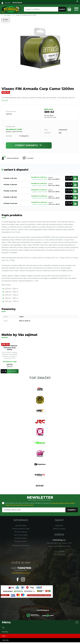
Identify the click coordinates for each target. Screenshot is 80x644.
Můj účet (8, 3)
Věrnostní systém (21, 540)
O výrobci (28, 158)
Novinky (5, 633)
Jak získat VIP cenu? (50, 117)
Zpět (6, 20)
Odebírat (72, 512)
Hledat (62, 9)
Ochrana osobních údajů (21, 530)
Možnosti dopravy (21, 534)
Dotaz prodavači (10, 158)
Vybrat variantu (29, 145)
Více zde (5, 100)
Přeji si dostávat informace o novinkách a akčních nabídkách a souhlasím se (40, 506)
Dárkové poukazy (59, 530)
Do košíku (13, 371)
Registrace (59, 527)
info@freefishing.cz (21, 574)
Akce (4, 638)
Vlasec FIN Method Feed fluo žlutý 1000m (10, 348)
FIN (60, 133)
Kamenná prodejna (21, 537)
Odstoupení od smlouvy (21, 547)
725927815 (21, 570)
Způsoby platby (21, 527)
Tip (3, 629)
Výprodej (5, 642)
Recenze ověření (21, 543)
